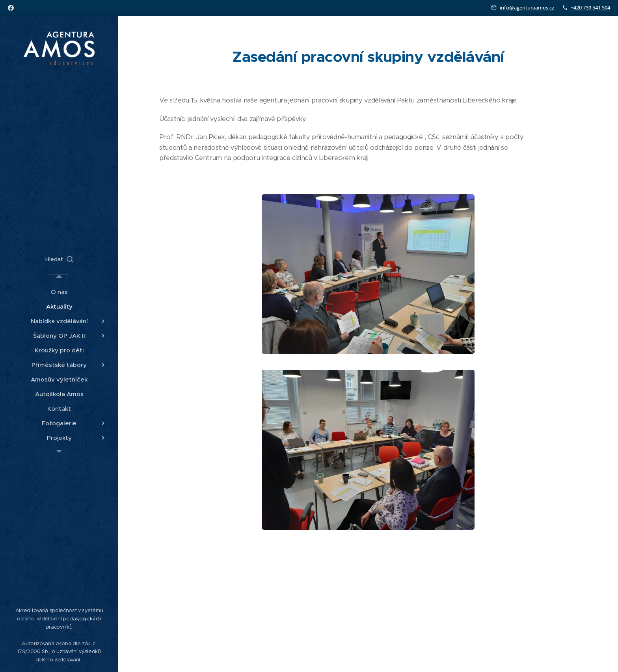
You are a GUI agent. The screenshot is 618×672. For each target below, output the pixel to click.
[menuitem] (59, 292)
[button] (59, 259)
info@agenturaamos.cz (527, 7)
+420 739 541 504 (590, 7)
